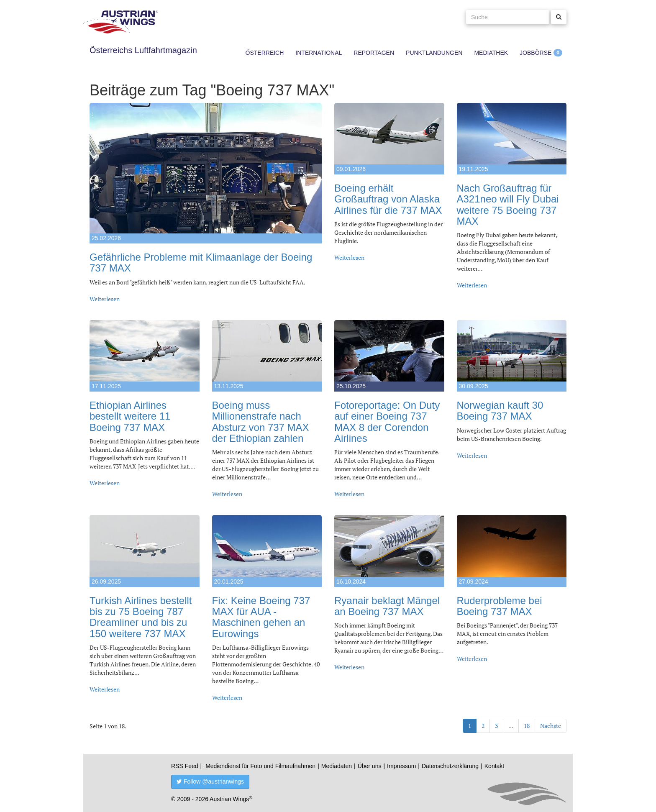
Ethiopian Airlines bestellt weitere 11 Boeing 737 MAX (130, 416)
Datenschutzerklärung (450, 766)
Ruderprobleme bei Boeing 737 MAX (500, 606)
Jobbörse (536, 53)
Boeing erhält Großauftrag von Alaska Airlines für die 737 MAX (388, 199)
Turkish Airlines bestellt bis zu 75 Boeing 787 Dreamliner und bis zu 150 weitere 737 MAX (141, 617)
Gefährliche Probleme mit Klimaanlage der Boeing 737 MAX (201, 263)
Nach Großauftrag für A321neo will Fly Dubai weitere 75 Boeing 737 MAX (508, 205)
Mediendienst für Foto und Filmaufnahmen (260, 766)
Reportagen (374, 53)
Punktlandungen (434, 53)
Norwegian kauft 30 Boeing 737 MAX (500, 411)
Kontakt (494, 766)
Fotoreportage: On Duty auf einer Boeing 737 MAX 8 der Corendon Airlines (387, 422)
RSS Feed (185, 766)
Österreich (265, 53)
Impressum (401, 766)
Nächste (551, 726)
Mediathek (491, 53)
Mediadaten (337, 766)
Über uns (370, 766)
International (319, 53)
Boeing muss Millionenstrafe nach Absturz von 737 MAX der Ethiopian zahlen (261, 422)
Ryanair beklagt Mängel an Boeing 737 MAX (387, 606)
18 (527, 726)
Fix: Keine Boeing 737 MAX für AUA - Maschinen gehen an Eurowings (261, 617)
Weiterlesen (105, 299)
